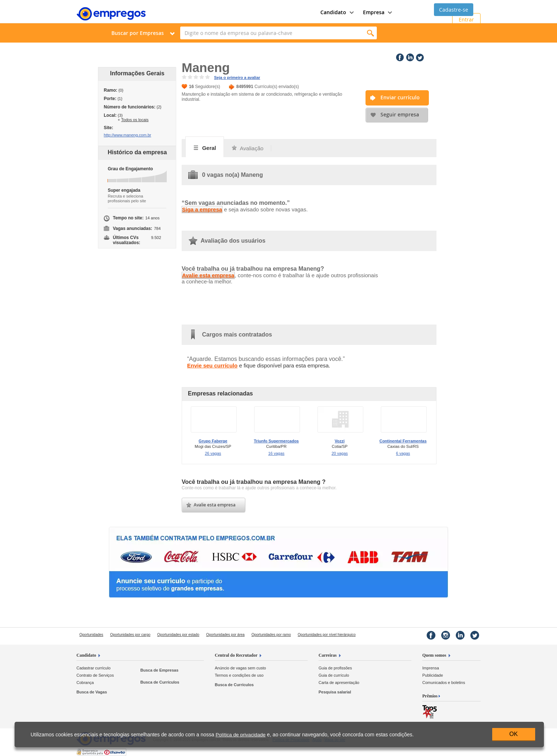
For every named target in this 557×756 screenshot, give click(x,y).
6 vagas (403, 453)
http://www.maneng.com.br (127, 135)
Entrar (466, 19)
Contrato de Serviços (95, 675)
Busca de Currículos (160, 682)
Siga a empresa (202, 209)
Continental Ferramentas (403, 441)
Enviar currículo (400, 97)
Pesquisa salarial (335, 692)
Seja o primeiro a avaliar (237, 77)
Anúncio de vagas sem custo (240, 668)
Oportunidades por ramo (271, 635)
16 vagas (276, 453)
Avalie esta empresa (208, 275)
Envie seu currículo (212, 365)
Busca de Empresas (159, 670)
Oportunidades (91, 635)
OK (513, 734)
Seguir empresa (400, 114)
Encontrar (370, 33)
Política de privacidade (240, 735)
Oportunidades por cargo (130, 635)
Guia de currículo (334, 675)
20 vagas (340, 453)
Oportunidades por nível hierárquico (327, 635)
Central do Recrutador (236, 655)
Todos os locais (135, 120)
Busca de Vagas (92, 692)
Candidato (86, 655)
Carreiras (328, 655)
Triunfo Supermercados (276, 441)
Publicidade (433, 675)
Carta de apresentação (339, 683)
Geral (205, 148)
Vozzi (339, 441)
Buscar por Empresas (138, 33)
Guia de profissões (335, 668)
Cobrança (85, 683)
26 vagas (213, 453)
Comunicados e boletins (444, 683)
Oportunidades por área (225, 635)
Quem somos (434, 655)
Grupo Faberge (213, 441)
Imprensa (431, 668)
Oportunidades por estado (178, 635)
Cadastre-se (454, 10)
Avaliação (247, 148)
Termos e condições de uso (239, 675)
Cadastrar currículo (94, 668)
